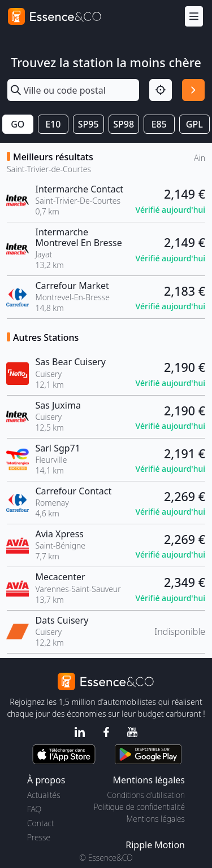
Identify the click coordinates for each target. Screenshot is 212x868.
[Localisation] (161, 90)
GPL (194, 124)
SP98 (124, 124)
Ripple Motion (155, 845)
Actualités (44, 795)
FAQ (34, 809)
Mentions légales (156, 819)
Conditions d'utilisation (146, 795)
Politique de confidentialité (139, 807)
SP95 (88, 124)
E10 (53, 124)
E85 (159, 124)
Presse (39, 837)
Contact (40, 823)
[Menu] (194, 17)
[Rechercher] (193, 90)
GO (18, 124)
